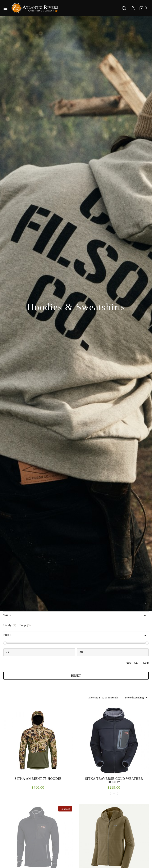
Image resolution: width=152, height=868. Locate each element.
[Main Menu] (6, 8)
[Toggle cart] (143, 8)
